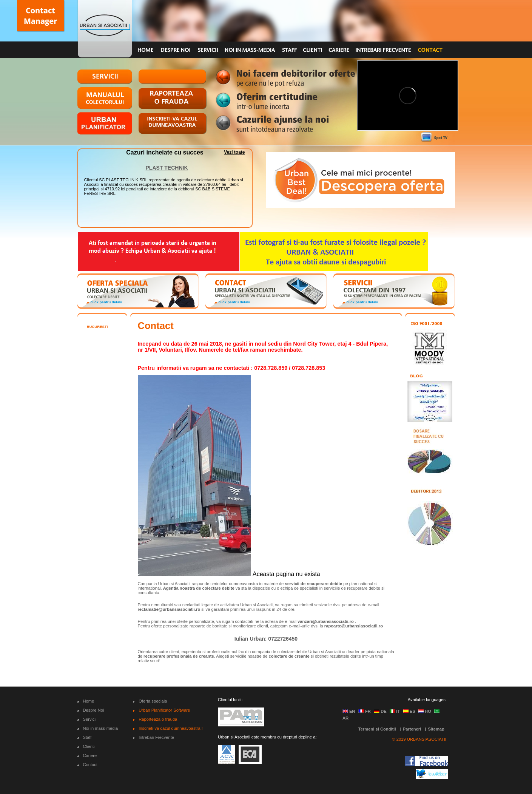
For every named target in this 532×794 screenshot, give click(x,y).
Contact (90, 765)
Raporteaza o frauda (158, 719)
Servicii (90, 719)
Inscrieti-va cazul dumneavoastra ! (171, 728)
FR (365, 711)
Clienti (89, 746)
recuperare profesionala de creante (179, 656)
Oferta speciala (153, 701)
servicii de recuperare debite (313, 584)
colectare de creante (289, 656)
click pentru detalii (106, 302)
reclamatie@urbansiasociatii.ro (169, 609)
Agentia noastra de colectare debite (199, 588)
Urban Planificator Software (164, 710)
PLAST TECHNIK (167, 168)
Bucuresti (97, 327)
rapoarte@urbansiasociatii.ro (354, 626)
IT (395, 711)
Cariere (90, 755)
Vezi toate (234, 152)
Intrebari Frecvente (156, 737)
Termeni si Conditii (377, 729)
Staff (87, 737)
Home (89, 701)
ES (409, 711)
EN (349, 711)
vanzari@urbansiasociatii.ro (326, 621)
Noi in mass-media (101, 728)
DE (380, 711)
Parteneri (412, 729)
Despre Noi (94, 710)
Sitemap (436, 729)
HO (425, 711)
